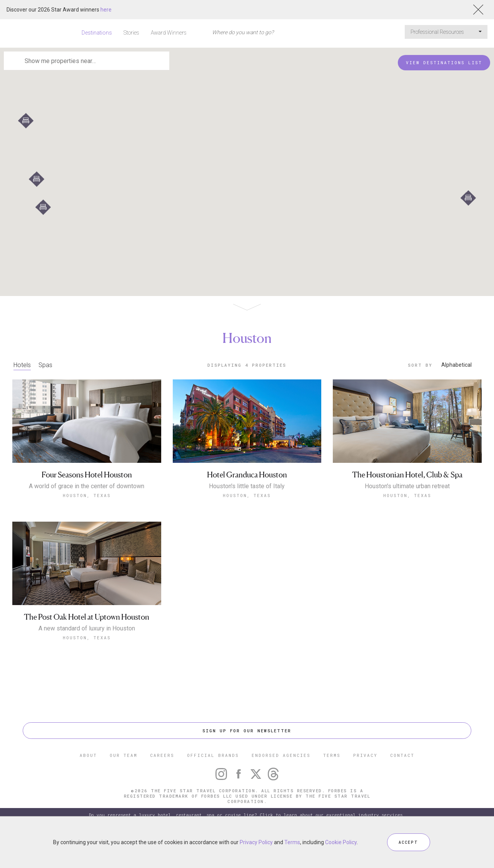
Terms (292, 842)
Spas (45, 365)
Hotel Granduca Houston (247, 475)
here (106, 10)
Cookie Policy (341, 842)
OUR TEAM (123, 755)
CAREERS (162, 755)
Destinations (97, 33)
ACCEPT (409, 842)
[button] (468, 198)
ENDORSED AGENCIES (281, 755)
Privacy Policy (256, 842)
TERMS (332, 755)
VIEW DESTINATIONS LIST (444, 62)
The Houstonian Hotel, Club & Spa (407, 475)
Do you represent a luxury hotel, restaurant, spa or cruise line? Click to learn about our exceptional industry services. (247, 815)
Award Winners (169, 33)
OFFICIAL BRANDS (213, 755)
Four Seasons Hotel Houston (87, 475)
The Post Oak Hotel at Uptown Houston (87, 617)
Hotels (22, 365)
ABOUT (88, 755)
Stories (131, 33)
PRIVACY (365, 755)
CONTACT (402, 755)
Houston (247, 338)
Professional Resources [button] (446, 32)
